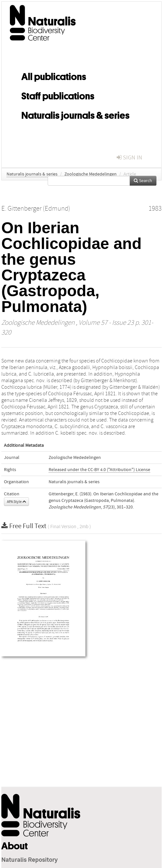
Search (143, 181)
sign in (129, 158)
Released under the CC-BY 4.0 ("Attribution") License (99, 470)
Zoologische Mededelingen (91, 174)
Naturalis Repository (30, 860)
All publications (54, 75)
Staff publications (58, 95)
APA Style (16, 502)
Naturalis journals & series (75, 114)
